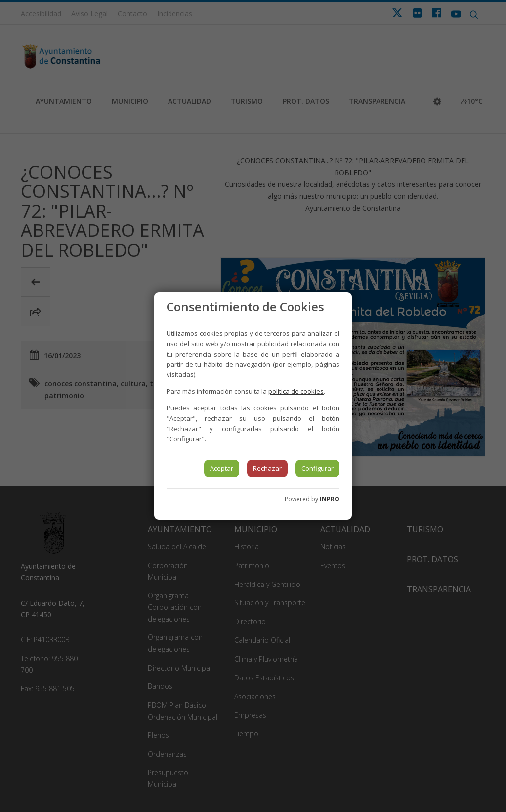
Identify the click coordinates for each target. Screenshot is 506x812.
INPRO (330, 499)
